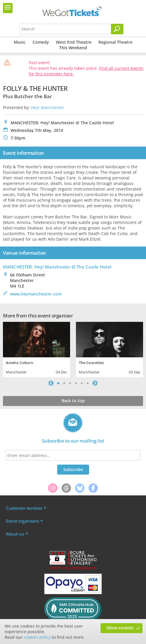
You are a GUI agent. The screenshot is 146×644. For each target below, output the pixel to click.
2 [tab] (64, 383)
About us (15, 534)
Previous (51, 383)
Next (95, 383)
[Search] (117, 29)
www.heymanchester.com (36, 294)
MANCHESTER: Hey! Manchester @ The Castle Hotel (57, 267)
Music (20, 42)
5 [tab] (82, 383)
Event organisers (22, 521)
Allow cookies (120, 628)
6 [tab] (88, 383)
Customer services (24, 508)
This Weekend (73, 48)
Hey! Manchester (48, 107)
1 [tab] (58, 383)
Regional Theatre (116, 42)
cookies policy (37, 637)
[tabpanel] (36, 349)
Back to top (73, 401)
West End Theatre (74, 42)
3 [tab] (70, 383)
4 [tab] (76, 383)
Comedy (41, 42)
